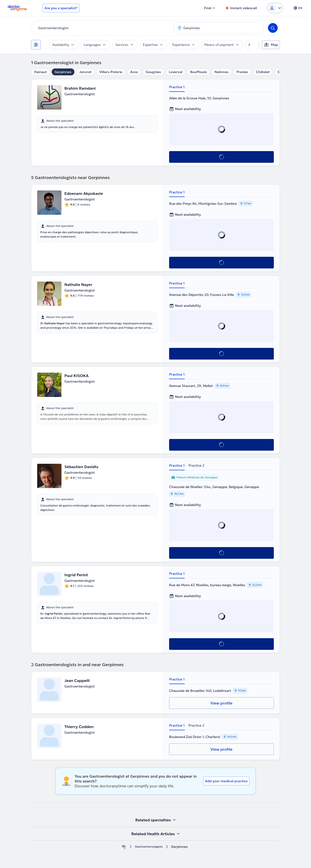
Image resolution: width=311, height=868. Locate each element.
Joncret (85, 72)
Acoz (134, 72)
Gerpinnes (63, 72)
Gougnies (153, 72)
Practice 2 (196, 465)
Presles (242, 72)
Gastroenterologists (149, 847)
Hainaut (40, 72)
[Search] (273, 28)
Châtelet (263, 72)
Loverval (176, 72)
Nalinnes (222, 72)
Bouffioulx (199, 72)
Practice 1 (177, 87)
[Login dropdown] (275, 8)
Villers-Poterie (111, 72)
